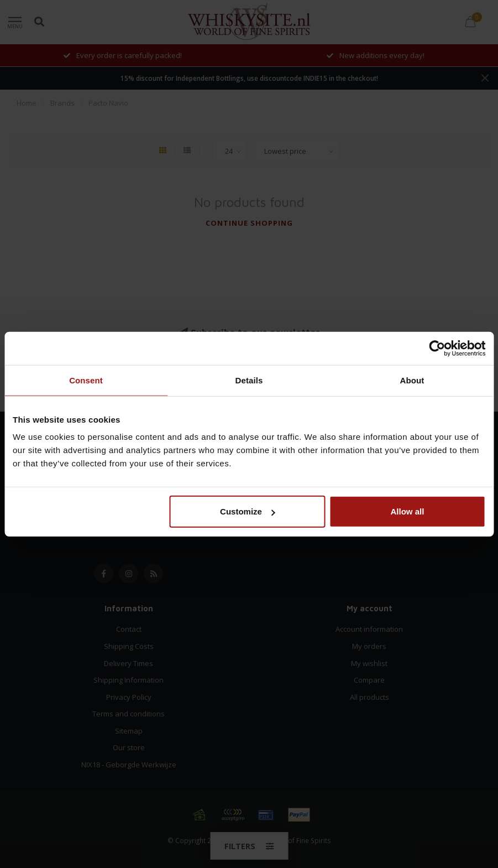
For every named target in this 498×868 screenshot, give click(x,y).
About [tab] (412, 380)
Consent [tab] (86, 380)
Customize (248, 511)
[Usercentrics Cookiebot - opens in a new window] (437, 348)
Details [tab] (249, 380)
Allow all (408, 511)
